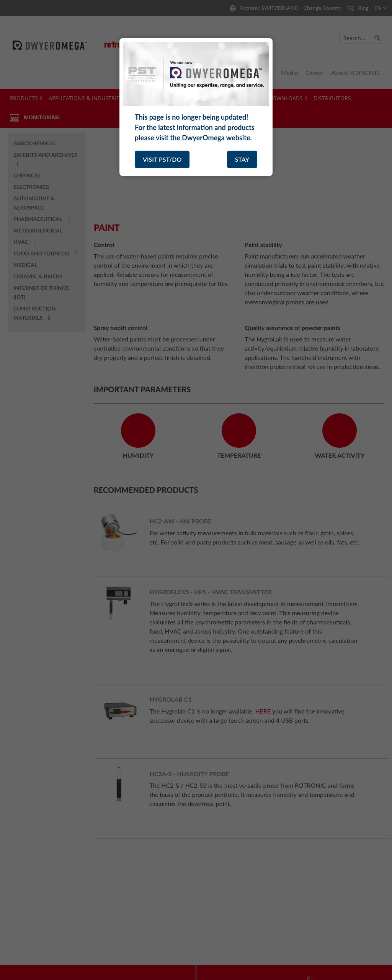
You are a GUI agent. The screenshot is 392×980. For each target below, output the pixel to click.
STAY (242, 159)
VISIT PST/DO (162, 159)
